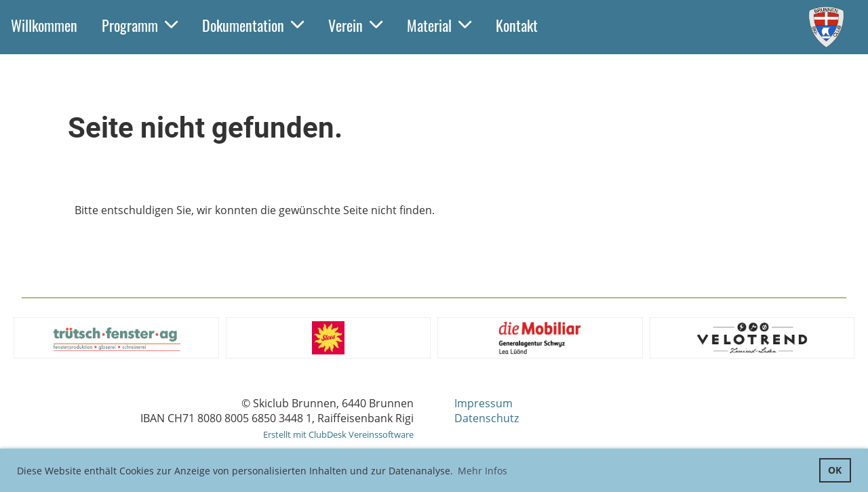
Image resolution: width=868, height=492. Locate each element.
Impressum (484, 403)
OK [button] (835, 470)
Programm (140, 25)
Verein (355, 25)
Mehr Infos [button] (482, 471)
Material (439, 25)
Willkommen (44, 25)
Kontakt (517, 25)
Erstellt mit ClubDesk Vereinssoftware (338, 434)
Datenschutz (487, 418)
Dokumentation (253, 25)
